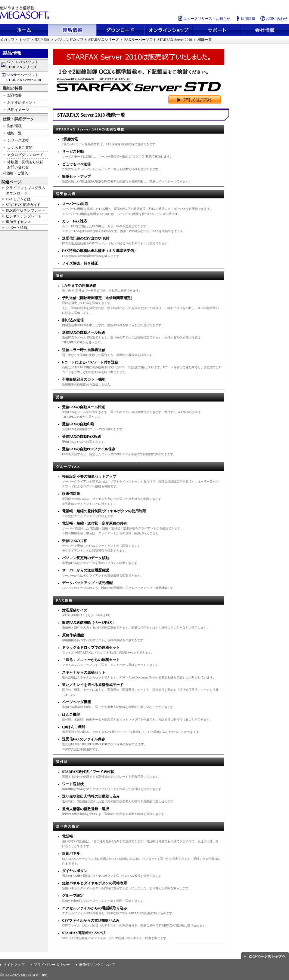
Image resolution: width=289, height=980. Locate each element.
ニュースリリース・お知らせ (204, 18)
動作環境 (14, 126)
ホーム (24, 30)
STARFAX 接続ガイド (23, 205)
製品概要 (14, 95)
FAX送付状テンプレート (25, 210)
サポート (217, 30)
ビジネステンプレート (24, 216)
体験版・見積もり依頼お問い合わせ (25, 165)
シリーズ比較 (18, 140)
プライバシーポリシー (52, 965)
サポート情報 (17, 228)
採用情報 (245, 18)
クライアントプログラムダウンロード (26, 191)
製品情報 (72, 30)
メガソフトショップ (169, 30)
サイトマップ (14, 965)
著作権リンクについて (97, 965)
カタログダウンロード (25, 155)
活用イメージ (18, 110)
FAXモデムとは (18, 199)
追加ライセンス (18, 222)
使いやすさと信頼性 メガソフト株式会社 (26, 13)
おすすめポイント (22, 103)
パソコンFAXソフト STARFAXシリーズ (87, 40)
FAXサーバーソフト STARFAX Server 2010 (158, 40)
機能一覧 (14, 133)
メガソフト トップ (15, 40)
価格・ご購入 (17, 173)
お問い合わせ (274, 18)
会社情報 (265, 30)
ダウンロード (120, 30)
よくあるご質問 (20, 148)
